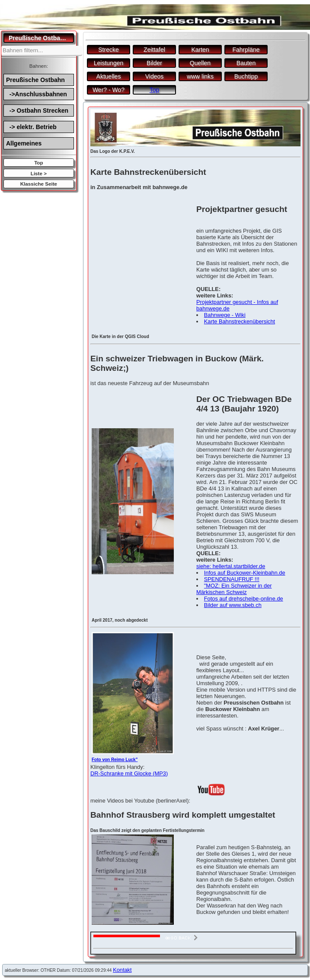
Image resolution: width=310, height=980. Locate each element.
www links (200, 76)
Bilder (154, 63)
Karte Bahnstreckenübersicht (240, 321)
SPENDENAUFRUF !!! (232, 579)
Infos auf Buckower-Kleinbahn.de (245, 573)
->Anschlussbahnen (37, 94)
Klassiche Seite (39, 184)
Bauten (246, 63)
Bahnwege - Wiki (225, 315)
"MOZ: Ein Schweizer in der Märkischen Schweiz (234, 589)
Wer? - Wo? (109, 90)
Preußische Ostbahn (35, 80)
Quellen (200, 63)
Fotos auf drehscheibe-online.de (244, 599)
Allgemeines (24, 143)
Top (38, 163)
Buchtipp (246, 76)
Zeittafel (154, 50)
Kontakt (122, 970)
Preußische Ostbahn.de (41, 38)
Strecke (108, 50)
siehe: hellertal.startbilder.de (231, 566)
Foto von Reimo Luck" (115, 760)
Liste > (39, 173)
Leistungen (109, 63)
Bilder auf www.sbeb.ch (233, 605)
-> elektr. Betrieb (31, 127)
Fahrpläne (246, 50)
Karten (200, 50)
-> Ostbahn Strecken (37, 111)
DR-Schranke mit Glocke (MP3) (129, 773)
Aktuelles (109, 76)
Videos (155, 76)
